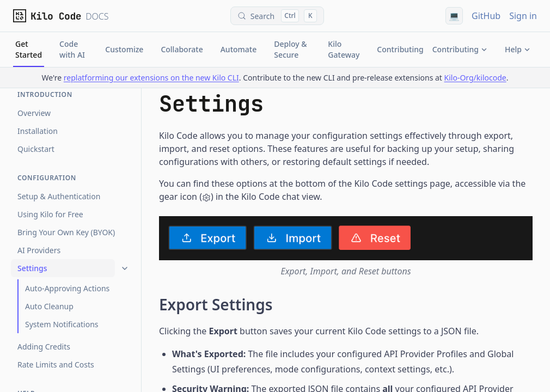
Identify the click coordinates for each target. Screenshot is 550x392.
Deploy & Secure (290, 49)
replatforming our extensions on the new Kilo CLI (151, 78)
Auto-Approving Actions (67, 288)
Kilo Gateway (344, 49)
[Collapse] (125, 268)
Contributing (400, 49)
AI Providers (39, 250)
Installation (38, 131)
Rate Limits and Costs (56, 365)
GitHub (486, 16)
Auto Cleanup (49, 306)
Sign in (523, 16)
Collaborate (182, 49)
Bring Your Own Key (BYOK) (66, 232)
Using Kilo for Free (50, 214)
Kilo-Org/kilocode (475, 78)
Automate (239, 49)
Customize (124, 49)
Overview (34, 113)
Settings (32, 268)
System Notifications (62, 324)
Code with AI (72, 49)
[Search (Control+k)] (277, 16)
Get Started (29, 53)
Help (518, 49)
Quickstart (36, 149)
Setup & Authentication (59, 196)
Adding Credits (44, 347)
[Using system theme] (454, 16)
